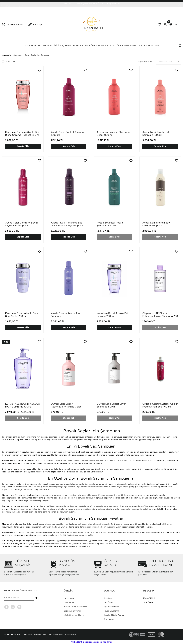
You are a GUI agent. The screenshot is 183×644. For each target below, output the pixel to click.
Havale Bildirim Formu (114, 615)
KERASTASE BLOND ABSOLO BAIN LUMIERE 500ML (23, 405)
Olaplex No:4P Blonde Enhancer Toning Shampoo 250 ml (160, 316)
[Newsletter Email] (19, 598)
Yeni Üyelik (109, 602)
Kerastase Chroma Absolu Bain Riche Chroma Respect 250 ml (23, 134)
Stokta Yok (114, 237)
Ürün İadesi (109, 619)
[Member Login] (165, 25)
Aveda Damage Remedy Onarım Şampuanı (156, 224)
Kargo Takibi (149, 598)
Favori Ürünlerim (111, 611)
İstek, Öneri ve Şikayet (74, 615)
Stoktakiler (10, 62)
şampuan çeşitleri (26, 461)
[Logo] (92, 24)
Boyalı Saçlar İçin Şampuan (37, 55)
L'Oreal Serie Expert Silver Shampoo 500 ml (111, 405)
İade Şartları (69, 602)
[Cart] (174, 25)
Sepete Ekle (23, 146)
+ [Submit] (36, 598)
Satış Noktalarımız (15, 25)
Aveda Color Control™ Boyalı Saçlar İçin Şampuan (22, 224)
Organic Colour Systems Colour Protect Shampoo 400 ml (160, 405)
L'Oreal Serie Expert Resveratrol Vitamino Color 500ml (66, 407)
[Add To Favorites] (39, 70)
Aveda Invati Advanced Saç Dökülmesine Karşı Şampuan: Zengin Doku (67, 226)
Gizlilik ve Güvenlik (72, 611)
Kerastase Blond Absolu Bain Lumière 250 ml (113, 315)
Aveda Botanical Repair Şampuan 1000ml (110, 224)
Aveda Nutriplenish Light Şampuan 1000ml (156, 134)
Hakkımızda (69, 598)
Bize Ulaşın (38, 25)
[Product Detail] (6, 342)
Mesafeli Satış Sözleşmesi (75, 607)
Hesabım (108, 598)
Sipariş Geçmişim (111, 607)
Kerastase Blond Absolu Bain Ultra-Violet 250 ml (22, 315)
